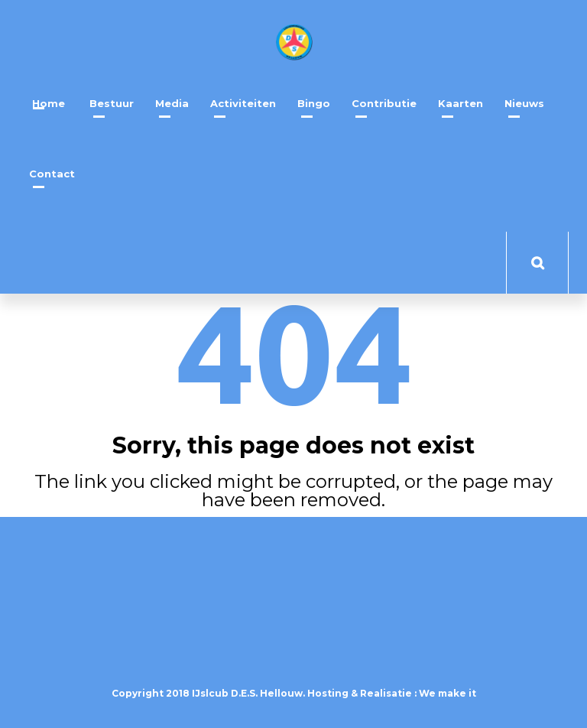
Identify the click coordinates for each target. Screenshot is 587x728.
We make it (448, 693)
